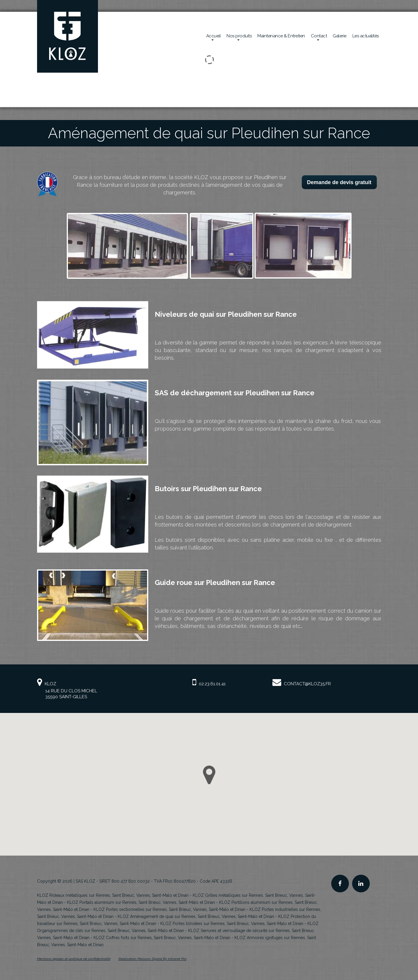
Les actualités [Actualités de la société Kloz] (366, 36)
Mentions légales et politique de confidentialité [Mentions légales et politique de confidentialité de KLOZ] (74, 959)
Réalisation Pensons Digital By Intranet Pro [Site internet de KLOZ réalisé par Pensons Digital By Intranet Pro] (153, 959)
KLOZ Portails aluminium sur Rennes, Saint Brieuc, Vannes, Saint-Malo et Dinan (141, 902)
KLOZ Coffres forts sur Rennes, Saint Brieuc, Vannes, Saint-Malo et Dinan (162, 938)
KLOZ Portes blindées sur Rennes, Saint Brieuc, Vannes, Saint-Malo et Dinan (232, 924)
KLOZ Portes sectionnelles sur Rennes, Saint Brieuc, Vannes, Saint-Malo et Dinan (169, 909)
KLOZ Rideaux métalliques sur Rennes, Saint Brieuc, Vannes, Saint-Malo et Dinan (113, 895)
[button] (209, 775)
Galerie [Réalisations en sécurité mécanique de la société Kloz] (340, 36)
